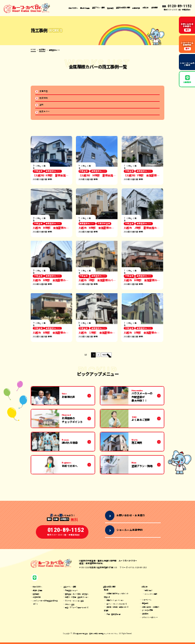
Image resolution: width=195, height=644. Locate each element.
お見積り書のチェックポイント (118, 595)
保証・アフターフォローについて (77, 609)
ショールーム (147, 602)
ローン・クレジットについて (117, 606)
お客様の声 (136, 8)
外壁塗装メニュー (71, 592)
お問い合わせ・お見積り (151, 608)
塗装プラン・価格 (70, 589)
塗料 (42, 105)
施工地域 (44, 98)
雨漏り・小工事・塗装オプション (77, 599)
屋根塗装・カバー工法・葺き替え (77, 595)
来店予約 (145, 605)
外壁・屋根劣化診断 (114, 616)
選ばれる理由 (85, 8)
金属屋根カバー (54, 172)
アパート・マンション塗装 (74, 603)
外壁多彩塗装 (104, 224)
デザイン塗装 (70, 606)
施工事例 (110, 8)
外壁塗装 (38, 172)
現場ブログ (148, 592)
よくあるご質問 (147, 612)
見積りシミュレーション (115, 602)
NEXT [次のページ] (105, 355)
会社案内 (145, 616)
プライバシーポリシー (150, 619)
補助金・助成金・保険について (118, 609)
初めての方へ (73, 8)
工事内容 (44, 91)
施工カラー (45, 112)
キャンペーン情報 (151, 595)
